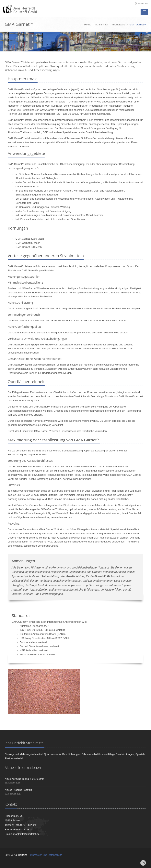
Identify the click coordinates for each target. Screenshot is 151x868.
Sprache (143, 4)
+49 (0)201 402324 (25, 825)
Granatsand (119, 25)
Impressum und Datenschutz (46, 855)
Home (88, 25)
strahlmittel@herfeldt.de (26, 834)
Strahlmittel (102, 25)
